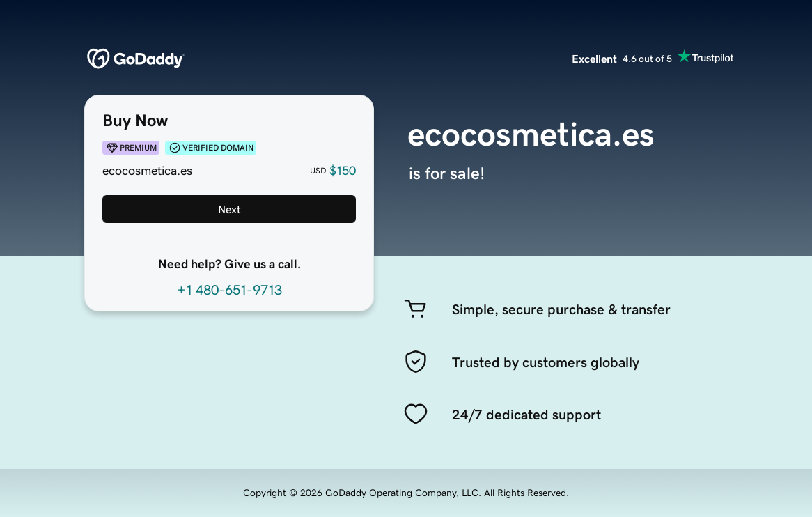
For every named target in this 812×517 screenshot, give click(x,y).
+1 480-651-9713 (229, 290)
